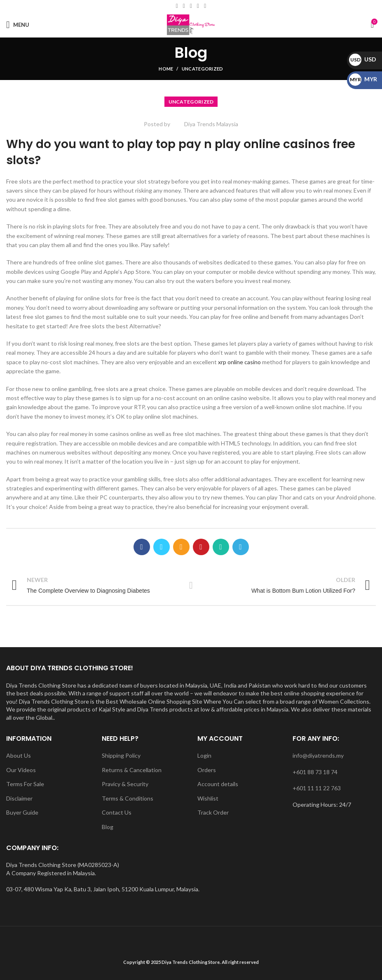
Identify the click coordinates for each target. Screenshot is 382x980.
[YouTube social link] (198, 6)
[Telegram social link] (241, 547)
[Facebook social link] (177, 6)
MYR (363, 79)
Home (166, 69)
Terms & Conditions (128, 798)
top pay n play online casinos (243, 144)
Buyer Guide (22, 812)
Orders (207, 770)
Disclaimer (19, 798)
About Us (19, 755)
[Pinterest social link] (201, 547)
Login (204, 755)
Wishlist (208, 798)
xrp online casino (239, 362)
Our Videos (21, 770)
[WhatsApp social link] (205, 6)
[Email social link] (184, 6)
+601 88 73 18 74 (315, 772)
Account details (218, 784)
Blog (108, 827)
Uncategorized (203, 69)
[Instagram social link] (191, 6)
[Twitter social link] (162, 547)
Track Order (213, 812)
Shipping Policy (121, 755)
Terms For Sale (25, 784)
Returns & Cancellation (132, 770)
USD (363, 59)
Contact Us (117, 812)
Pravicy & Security (125, 784)
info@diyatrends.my (318, 755)
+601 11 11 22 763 (317, 788)
